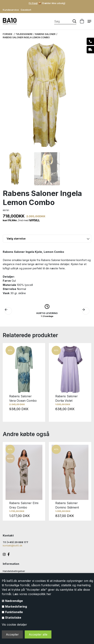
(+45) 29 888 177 (18, 542)
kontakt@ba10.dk (13, 545)
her (49, 594)
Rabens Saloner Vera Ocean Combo (23, 398)
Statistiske (13, 618)
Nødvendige (14, 601)
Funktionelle (14, 612)
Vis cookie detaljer (14, 625)
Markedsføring (16, 606)
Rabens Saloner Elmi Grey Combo (24, 505)
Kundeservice (11, 10)
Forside (8, 34)
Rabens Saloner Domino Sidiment (67, 505)
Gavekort (26, 10)
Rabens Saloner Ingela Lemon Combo (26, 37)
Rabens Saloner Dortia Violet (67, 398)
